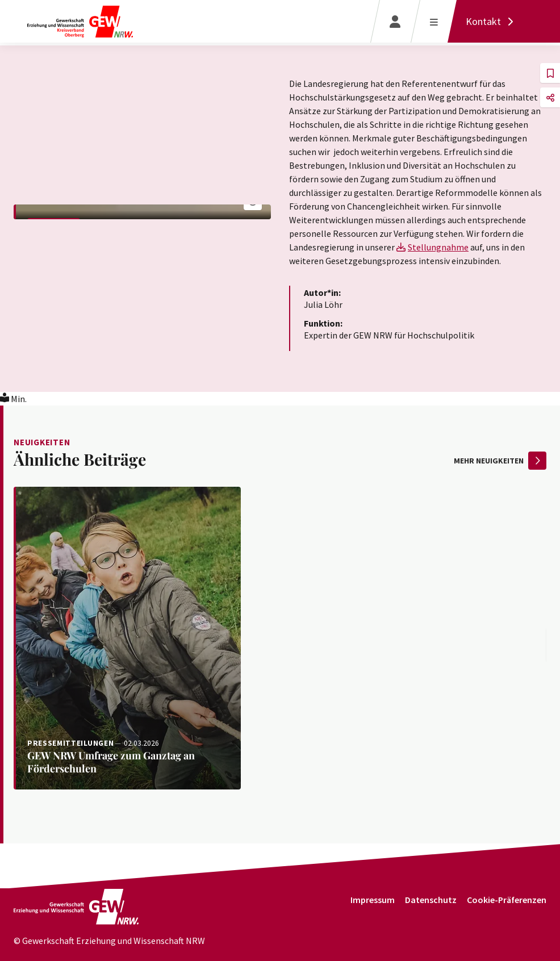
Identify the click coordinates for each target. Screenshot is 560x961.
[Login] (395, 21)
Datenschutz (431, 900)
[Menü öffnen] (434, 21)
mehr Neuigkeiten (500, 461)
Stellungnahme (438, 247)
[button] (550, 73)
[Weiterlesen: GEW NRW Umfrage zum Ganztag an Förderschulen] (127, 638)
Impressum (373, 900)
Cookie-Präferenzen (507, 900)
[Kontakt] (492, 21)
